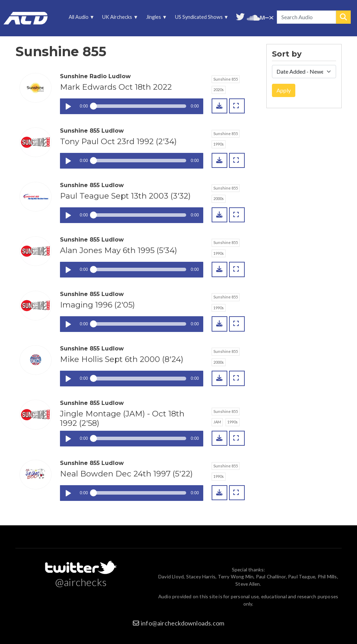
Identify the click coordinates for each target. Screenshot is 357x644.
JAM (217, 422)
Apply (284, 90)
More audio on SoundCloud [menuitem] (253, 17)
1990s (219, 144)
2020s (219, 90)
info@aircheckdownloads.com (183, 623)
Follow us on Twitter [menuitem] (240, 16)
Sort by (287, 54)
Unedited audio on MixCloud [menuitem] (267, 17)
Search (343, 17)
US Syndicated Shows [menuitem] (200, 19)
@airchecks (81, 582)
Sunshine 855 (226, 79)
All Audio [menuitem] (81, 19)
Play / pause (68, 106)
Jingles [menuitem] (155, 19)
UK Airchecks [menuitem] (119, 19)
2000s (219, 198)
